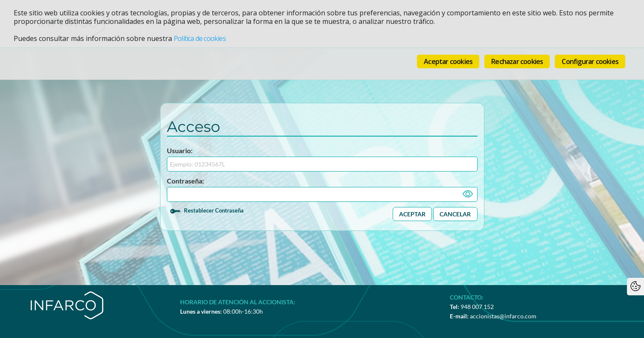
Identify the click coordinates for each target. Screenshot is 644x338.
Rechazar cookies (517, 61)
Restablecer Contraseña (214, 210)
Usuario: (180, 150)
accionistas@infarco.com (503, 316)
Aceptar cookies (448, 61)
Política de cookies (200, 38)
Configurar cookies (590, 61)
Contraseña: (185, 181)
